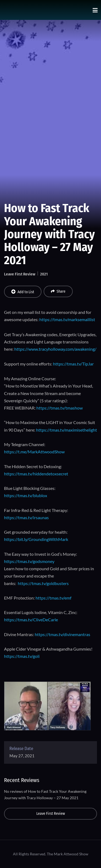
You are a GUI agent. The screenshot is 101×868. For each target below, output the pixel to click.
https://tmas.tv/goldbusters (43, 583)
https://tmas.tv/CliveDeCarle (31, 620)
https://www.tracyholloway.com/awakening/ (55, 349)
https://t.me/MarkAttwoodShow (34, 452)
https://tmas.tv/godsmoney (29, 561)
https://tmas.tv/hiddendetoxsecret (36, 474)
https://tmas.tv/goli (22, 656)
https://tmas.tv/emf (53, 598)
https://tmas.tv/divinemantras (62, 634)
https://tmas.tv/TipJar (73, 364)
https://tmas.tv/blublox (26, 495)
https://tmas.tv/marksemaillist (67, 319)
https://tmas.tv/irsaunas (26, 517)
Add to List (23, 292)
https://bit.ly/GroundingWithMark (36, 539)
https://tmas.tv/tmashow (60, 408)
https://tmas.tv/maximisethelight (67, 430)
